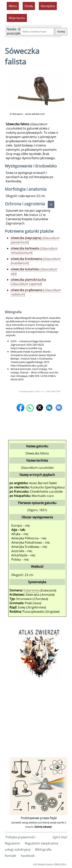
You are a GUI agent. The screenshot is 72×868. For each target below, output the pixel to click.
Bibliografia (43, 849)
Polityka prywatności (20, 837)
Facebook (28, 856)
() (35, 240)
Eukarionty (31, 590)
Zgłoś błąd (60, 837)
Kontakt (10, 856)
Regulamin (12, 843)
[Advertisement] (36, 720)
